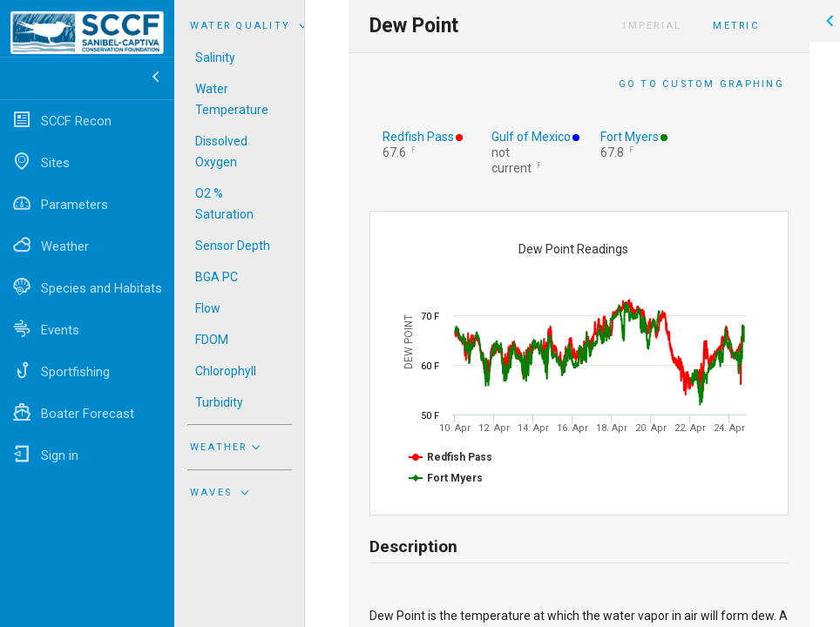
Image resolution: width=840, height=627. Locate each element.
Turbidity (219, 402)
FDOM (212, 340)
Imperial (652, 26)
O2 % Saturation (224, 204)
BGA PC (217, 277)
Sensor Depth (233, 246)
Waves (222, 492)
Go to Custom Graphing (701, 84)
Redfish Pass (418, 137)
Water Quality (251, 25)
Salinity (215, 57)
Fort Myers (630, 137)
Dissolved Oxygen (221, 152)
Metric (736, 26)
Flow (208, 308)
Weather (227, 447)
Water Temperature (232, 99)
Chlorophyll (226, 371)
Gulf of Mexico (531, 137)
